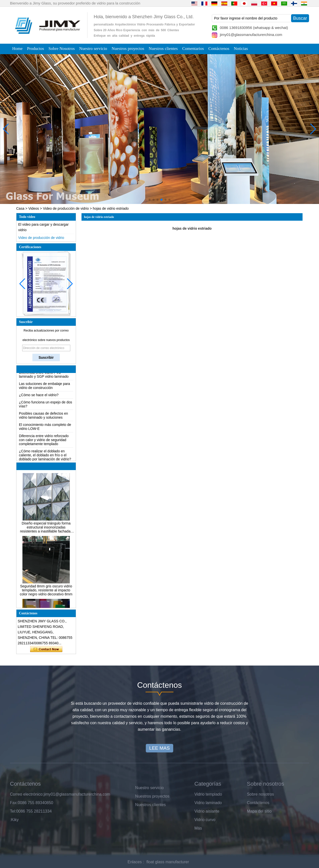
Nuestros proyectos (128, 49)
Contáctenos (219, 49)
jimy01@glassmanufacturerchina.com (251, 35)
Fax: (14, 803)
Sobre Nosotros (62, 49)
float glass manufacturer (168, 862)
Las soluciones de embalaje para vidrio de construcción (44, 387)
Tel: (13, 811)
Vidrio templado (208, 794)
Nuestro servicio (93, 49)
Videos (34, 208)
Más (198, 828)
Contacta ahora (46, 649)
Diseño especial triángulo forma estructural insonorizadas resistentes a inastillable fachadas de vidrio (46, 528)
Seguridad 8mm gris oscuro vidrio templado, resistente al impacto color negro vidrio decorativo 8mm (46, 591)
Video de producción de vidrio (66, 208)
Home (17, 49)
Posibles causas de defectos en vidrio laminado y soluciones (43, 417)
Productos (36, 49)
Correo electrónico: (27, 794)
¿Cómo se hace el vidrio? (39, 396)
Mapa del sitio (259, 811)
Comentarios (193, 49)
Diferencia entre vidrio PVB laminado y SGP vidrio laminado (44, 376)
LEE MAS (159, 748)
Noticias (241, 49)
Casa (20, 208)
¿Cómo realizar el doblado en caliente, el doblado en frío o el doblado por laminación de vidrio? (45, 456)
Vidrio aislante (207, 811)
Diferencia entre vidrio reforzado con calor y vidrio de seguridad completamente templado (44, 441)
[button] (150, 200)
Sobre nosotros (261, 794)
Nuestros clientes (163, 49)
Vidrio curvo (205, 820)
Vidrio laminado (208, 803)
